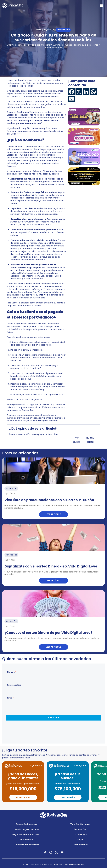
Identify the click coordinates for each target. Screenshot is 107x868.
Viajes (80, 840)
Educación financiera (27, 824)
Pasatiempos (27, 840)
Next (67, 806)
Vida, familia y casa (80, 824)
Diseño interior (80, 845)
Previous (43, 806)
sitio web (43, 295)
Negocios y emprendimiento (27, 834)
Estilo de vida (80, 834)
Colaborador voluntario (27, 845)
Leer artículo (54, 514)
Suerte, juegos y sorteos (27, 829)
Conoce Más (23, 797)
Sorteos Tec (80, 829)
